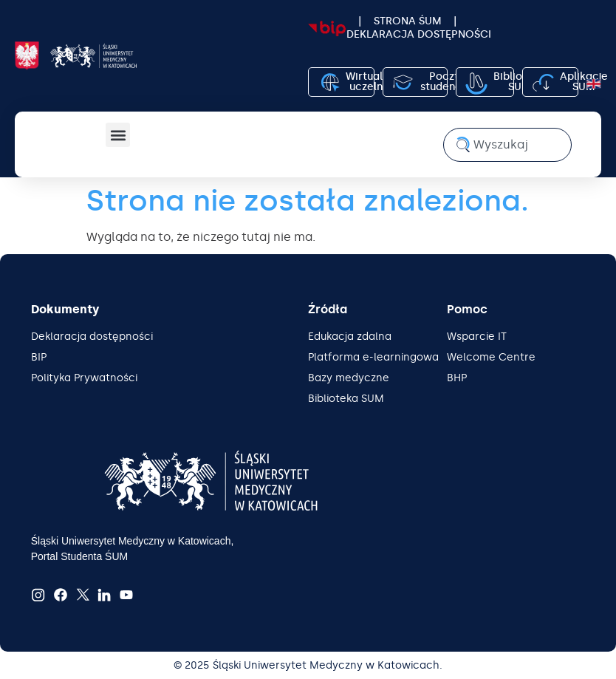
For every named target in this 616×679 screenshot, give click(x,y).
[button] (118, 135)
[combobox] (507, 145)
